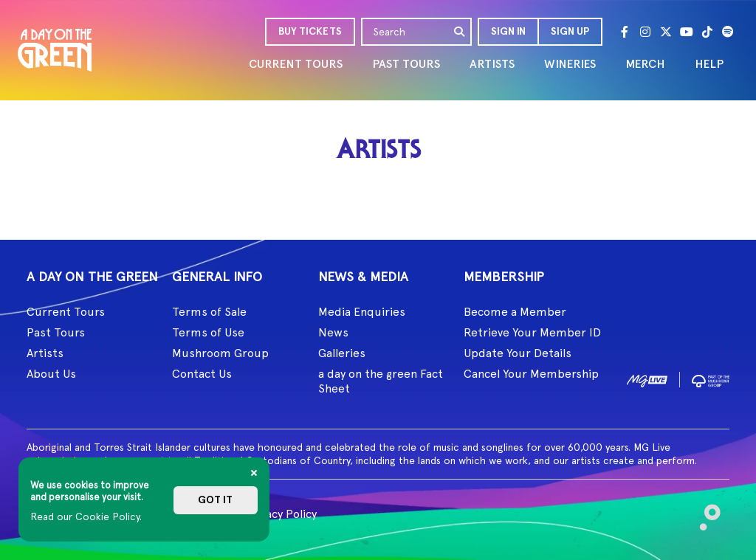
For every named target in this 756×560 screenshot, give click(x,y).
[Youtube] (687, 32)
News (333, 332)
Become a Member (515, 312)
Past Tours (56, 332)
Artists (45, 353)
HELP (709, 64)
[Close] (254, 473)
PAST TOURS (406, 64)
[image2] (711, 379)
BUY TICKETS (310, 31)
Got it (215, 500)
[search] (460, 32)
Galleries (342, 353)
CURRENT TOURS (296, 64)
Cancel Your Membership (531, 374)
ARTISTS (492, 64)
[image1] (647, 379)
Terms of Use (208, 332)
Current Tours (66, 312)
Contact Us (202, 374)
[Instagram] (645, 32)
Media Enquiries (362, 312)
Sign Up (570, 31)
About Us (51, 374)
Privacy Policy (281, 514)
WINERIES (570, 64)
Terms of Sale (209, 312)
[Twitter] (666, 32)
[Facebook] (625, 32)
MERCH (645, 64)
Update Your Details (518, 353)
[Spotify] (728, 32)
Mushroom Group (220, 353)
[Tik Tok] (707, 32)
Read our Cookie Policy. (86, 516)
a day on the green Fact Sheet (381, 381)
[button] (508, 32)
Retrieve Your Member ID (532, 332)
